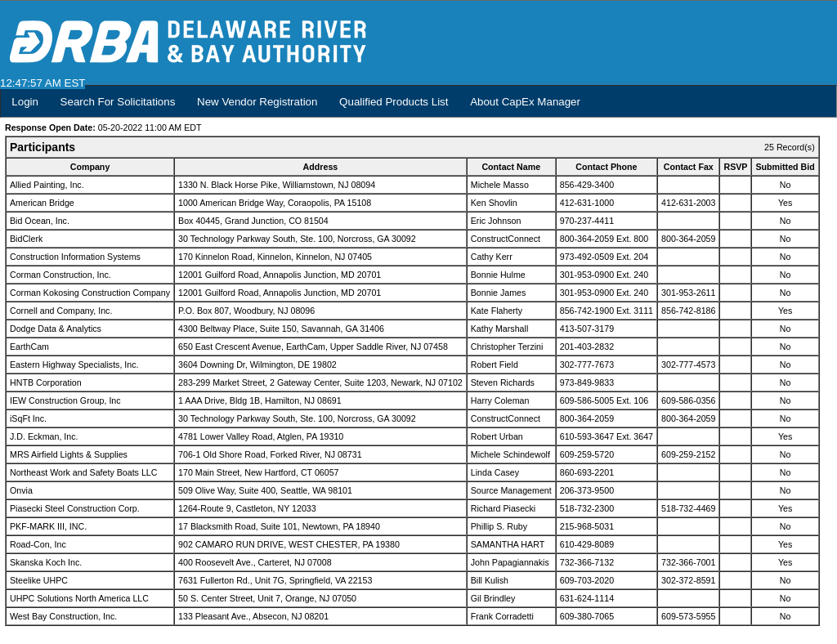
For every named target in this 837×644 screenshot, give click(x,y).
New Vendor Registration (257, 102)
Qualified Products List (394, 102)
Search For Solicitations (118, 102)
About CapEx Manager (525, 102)
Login (25, 102)
